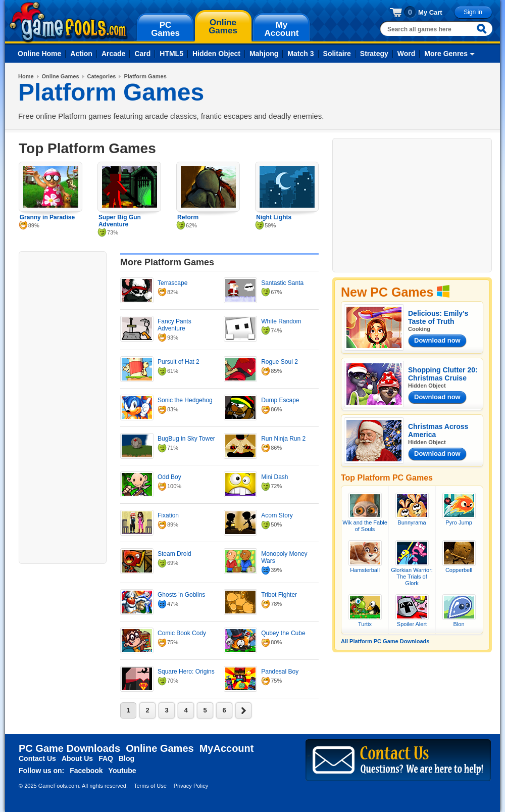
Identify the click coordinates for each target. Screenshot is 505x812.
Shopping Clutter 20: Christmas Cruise (443, 374)
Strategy (374, 54)
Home (26, 76)
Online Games (61, 76)
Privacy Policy (191, 786)
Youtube (122, 771)
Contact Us (37, 758)
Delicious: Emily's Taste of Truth (438, 317)
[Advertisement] (63, 406)
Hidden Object (216, 54)
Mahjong (264, 54)
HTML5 (171, 54)
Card (142, 54)
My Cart (430, 12)
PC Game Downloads (69, 748)
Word (407, 54)
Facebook (86, 771)
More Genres (446, 54)
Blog (127, 758)
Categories (102, 76)
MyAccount (227, 748)
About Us (77, 758)
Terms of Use (150, 786)
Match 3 (300, 54)
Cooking (419, 329)
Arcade (113, 54)
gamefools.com (68, 22)
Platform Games (145, 76)
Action (81, 54)
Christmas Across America (438, 431)
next (243, 710)
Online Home (39, 54)
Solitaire (337, 54)
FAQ (106, 758)
